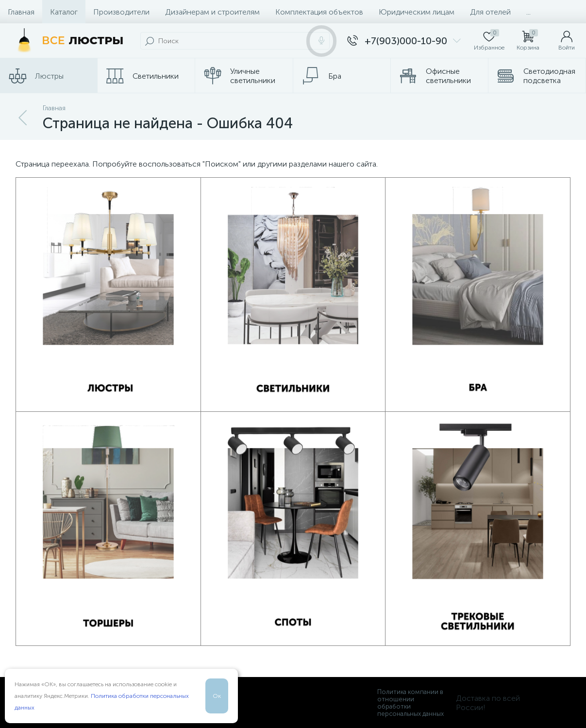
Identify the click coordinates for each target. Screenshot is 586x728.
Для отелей (490, 12)
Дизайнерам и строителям (212, 12)
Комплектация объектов (319, 12)
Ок (217, 696)
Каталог (64, 12)
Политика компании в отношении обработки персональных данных (410, 703)
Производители (121, 12)
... (528, 12)
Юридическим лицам (417, 12)
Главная (21, 12)
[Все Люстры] (68, 41)
